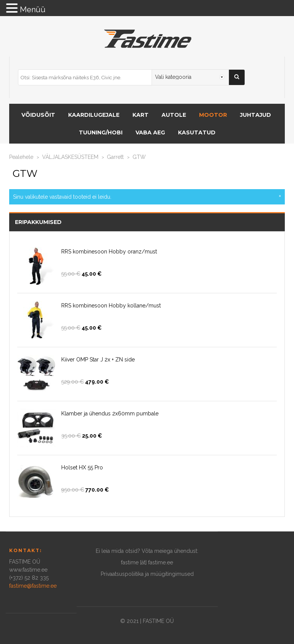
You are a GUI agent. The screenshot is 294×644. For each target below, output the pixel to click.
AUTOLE (174, 115)
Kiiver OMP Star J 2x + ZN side (98, 360)
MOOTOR (213, 115)
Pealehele (21, 157)
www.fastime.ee (28, 570)
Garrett (115, 157)
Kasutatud (197, 132)
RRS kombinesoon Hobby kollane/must (111, 306)
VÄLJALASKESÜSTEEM (70, 157)
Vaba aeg (150, 132)
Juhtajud (256, 115)
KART (140, 115)
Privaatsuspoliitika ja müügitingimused (147, 574)
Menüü (33, 10)
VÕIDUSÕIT (38, 115)
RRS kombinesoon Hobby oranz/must (109, 252)
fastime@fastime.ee (33, 586)
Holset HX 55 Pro (82, 467)
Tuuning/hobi (101, 132)
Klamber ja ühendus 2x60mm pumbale (110, 414)
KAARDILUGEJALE (94, 115)
